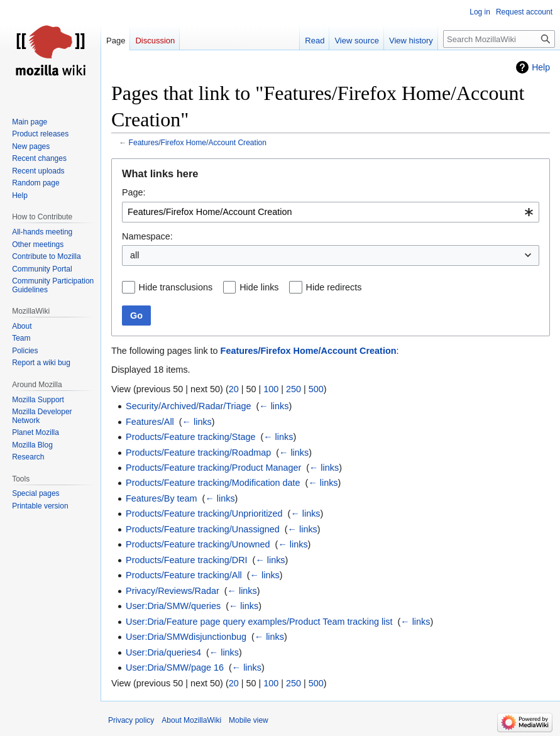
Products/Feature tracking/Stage (190, 437)
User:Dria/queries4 (163, 652)
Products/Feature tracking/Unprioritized (204, 514)
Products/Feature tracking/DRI (187, 560)
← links (274, 406)
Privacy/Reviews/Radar (173, 591)
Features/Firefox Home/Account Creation (198, 143)
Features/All (150, 422)
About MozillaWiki (191, 720)
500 (316, 389)
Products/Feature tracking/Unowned (198, 544)
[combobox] (331, 212)
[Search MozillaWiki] (499, 39)
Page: (134, 192)
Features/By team (162, 498)
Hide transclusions (176, 287)
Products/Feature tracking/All (184, 575)
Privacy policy (131, 720)
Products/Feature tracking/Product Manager (213, 468)
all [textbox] (135, 255)
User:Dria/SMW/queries (173, 606)
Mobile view (249, 720)
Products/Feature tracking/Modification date (213, 483)
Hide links (259, 287)
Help (541, 67)
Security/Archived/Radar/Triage (188, 406)
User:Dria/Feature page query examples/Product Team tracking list (259, 622)
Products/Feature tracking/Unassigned (203, 529)
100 (271, 389)
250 (294, 389)
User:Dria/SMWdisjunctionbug (186, 637)
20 (234, 389)
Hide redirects (334, 287)
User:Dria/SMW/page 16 (175, 667)
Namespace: (147, 236)
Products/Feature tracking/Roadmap (198, 453)
